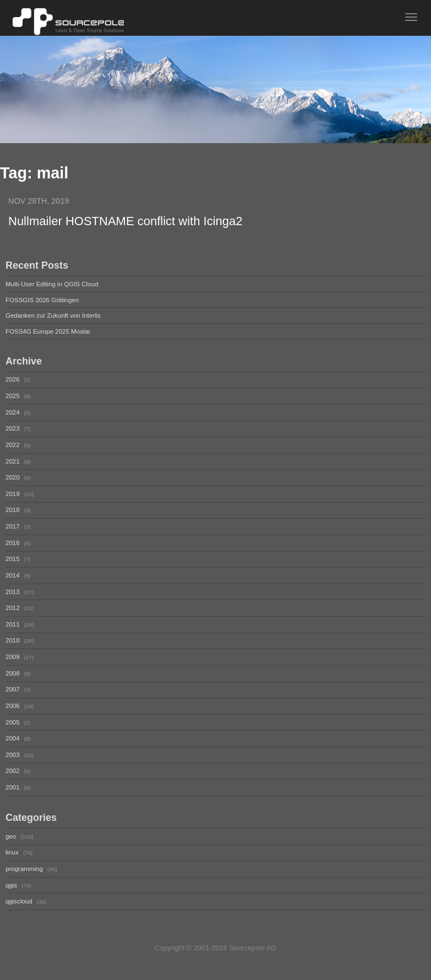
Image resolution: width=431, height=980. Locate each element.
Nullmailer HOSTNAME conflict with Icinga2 (125, 221)
